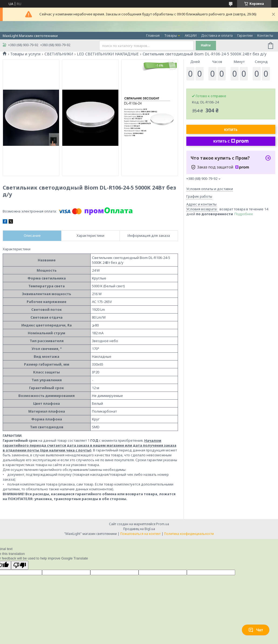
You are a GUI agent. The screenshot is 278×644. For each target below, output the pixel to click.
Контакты (265, 35)
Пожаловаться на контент (140, 534)
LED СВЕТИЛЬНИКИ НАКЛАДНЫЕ (108, 54)
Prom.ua (163, 524)
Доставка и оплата (217, 35)
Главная (153, 35)
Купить (231, 130)
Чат (256, 630)
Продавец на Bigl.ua (139, 529)
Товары (171, 35)
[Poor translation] (20, 565)
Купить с (231, 141)
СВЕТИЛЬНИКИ (59, 54)
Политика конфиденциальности (189, 534)
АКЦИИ (191, 35)
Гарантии (245, 35)
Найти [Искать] (206, 45)
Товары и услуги (25, 54)
